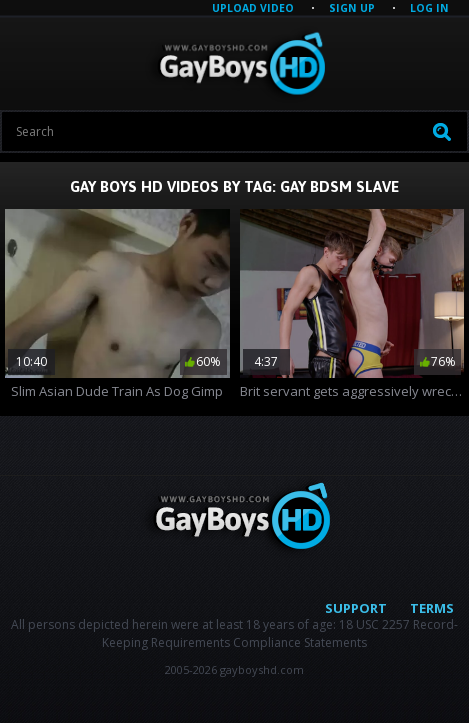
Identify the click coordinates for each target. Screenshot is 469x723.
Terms (432, 608)
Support (356, 608)
